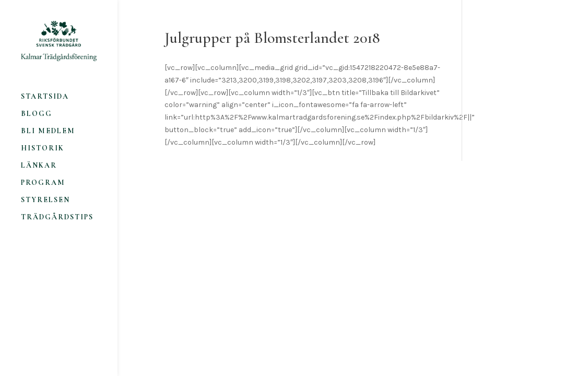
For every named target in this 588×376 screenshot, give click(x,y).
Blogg (37, 114)
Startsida (45, 97)
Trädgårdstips (57, 218)
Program (43, 183)
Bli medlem (48, 131)
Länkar (39, 166)
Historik (43, 149)
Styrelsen (45, 200)
